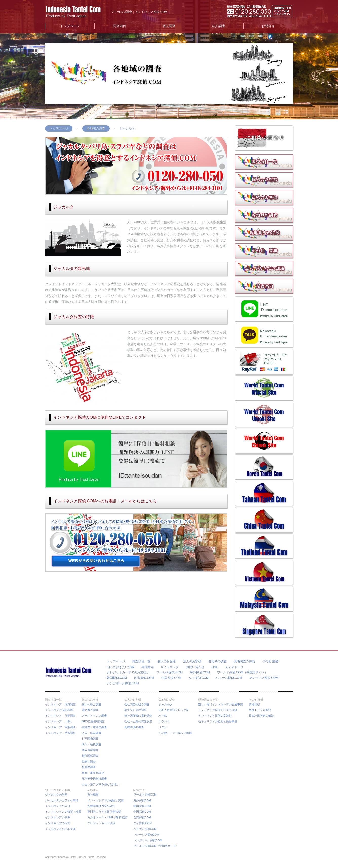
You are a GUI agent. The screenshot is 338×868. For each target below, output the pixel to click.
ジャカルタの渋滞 (56, 795)
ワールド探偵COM (145, 795)
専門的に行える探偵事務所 (104, 812)
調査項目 (120, 26)
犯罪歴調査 (89, 767)
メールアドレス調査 (94, 716)
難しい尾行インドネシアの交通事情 (221, 704)
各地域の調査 (96, 128)
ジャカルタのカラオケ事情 (62, 800)
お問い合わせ (195, 667)
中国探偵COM (142, 812)
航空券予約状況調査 (94, 779)
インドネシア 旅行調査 (59, 710)
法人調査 (218, 26)
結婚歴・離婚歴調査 (94, 727)
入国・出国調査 (92, 733)
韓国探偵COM (142, 806)
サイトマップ (170, 667)
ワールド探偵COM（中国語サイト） (156, 846)
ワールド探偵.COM (170, 672)
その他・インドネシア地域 (175, 733)
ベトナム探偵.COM (229, 678)
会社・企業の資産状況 (138, 721)
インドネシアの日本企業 (60, 829)
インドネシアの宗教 (58, 817)
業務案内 (147, 667)
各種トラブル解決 (260, 710)
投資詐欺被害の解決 (261, 716)
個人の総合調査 (92, 704)
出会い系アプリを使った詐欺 (100, 784)
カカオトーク (234, 667)
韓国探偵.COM (117, 678)
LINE (215, 667)
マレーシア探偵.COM (264, 678)
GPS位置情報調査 (93, 721)
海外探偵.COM (200, 672)
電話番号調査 (90, 710)
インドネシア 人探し (59, 721)
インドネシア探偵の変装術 (215, 716)
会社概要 (93, 795)
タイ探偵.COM (199, 678)
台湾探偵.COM (144, 678)
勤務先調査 (89, 762)
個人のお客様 (167, 661)
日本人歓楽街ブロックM (174, 710)
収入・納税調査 (92, 744)
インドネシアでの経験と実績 (105, 800)
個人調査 (169, 26)
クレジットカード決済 (101, 823)
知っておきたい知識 (121, 667)
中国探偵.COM (171, 678)
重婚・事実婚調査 (93, 773)
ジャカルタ (165, 704)
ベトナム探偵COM (145, 829)
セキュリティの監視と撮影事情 (218, 721)
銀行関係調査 (90, 756)
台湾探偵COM (142, 817)
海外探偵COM (142, 800)
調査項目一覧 (141, 661)
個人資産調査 (90, 750)
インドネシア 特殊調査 (60, 733)
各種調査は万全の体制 (101, 806)
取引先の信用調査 (135, 710)
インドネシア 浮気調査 (60, 704)
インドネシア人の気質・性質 (63, 812)
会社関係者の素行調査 (138, 716)
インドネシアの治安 (58, 823)
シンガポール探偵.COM (123, 683)
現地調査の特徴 (244, 661)
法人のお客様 (192, 661)
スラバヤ (164, 721)
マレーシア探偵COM (146, 835)
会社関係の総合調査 (137, 704)
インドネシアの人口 (58, 806)
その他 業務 (270, 661)
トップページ (70, 26)
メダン (163, 727)
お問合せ (268, 26)
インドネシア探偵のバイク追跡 (218, 710)
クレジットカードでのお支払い (128, 672)
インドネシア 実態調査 (60, 727)
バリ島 (163, 716)
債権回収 (254, 704)
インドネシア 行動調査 (60, 716)
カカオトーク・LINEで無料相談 (107, 817)
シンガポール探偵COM (148, 840)
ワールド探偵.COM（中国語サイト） (242, 672)
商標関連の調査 (134, 727)
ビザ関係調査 (90, 738)
